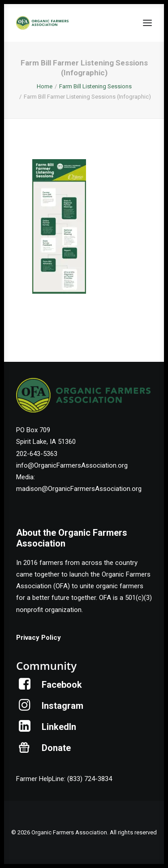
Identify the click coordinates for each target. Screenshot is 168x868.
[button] (147, 23)
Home (45, 86)
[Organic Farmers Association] (42, 23)
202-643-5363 (37, 454)
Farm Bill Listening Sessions (95, 86)
